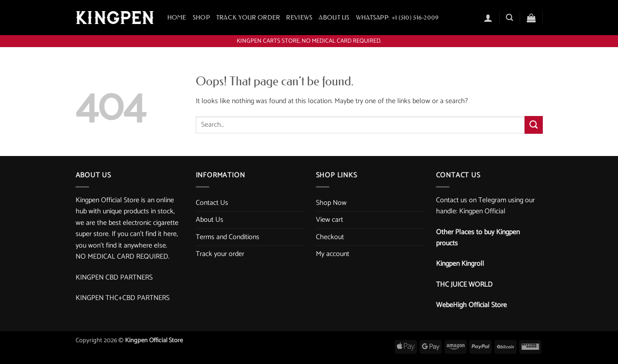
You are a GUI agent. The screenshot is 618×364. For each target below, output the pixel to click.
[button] (488, 18)
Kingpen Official (482, 211)
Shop (201, 17)
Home (177, 17)
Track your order (248, 17)
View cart (329, 220)
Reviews (299, 17)
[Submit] (533, 125)
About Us (334, 17)
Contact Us (212, 203)
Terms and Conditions (228, 237)
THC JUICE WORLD (464, 285)
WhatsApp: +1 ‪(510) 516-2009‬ (398, 17)
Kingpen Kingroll (460, 264)
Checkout (330, 237)
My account (333, 254)
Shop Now (331, 203)
